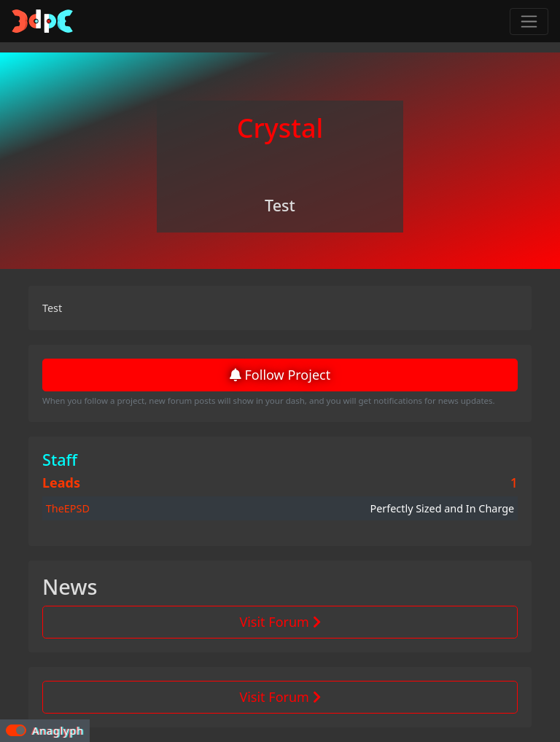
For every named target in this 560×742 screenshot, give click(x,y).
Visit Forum (280, 622)
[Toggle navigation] (529, 22)
